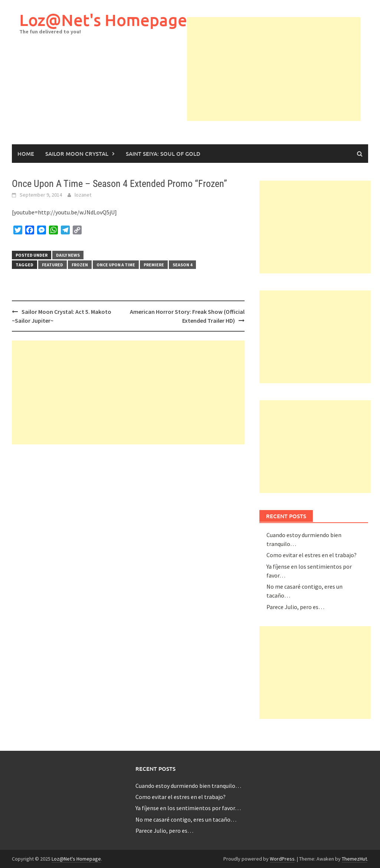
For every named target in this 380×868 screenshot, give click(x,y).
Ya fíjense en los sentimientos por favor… (188, 808)
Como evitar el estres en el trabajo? (312, 555)
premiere (154, 265)
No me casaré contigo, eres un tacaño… (186, 819)
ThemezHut (354, 859)
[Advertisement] (284, 69)
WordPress (282, 859)
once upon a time (116, 265)
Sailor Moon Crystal (77, 154)
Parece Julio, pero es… (295, 607)
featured (53, 265)
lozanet (83, 195)
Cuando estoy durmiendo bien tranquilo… (188, 786)
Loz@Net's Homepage (103, 20)
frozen (80, 265)
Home (26, 154)
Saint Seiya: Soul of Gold (163, 154)
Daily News (68, 255)
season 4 (182, 265)
